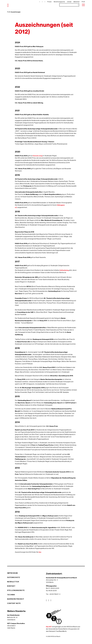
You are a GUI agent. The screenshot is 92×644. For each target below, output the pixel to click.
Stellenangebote (16, 590)
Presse (49, 2)
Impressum (12, 573)
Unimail (69, 2)
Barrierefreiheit (16, 599)
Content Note (14, 603)
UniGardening (64, 270)
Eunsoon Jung (38, 156)
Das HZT (49, 627)
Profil (83, 2)
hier (40, 552)
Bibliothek (77, 2)
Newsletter (13, 582)
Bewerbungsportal (59, 2)
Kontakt (11, 586)
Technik (11, 595)
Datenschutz (14, 577)
